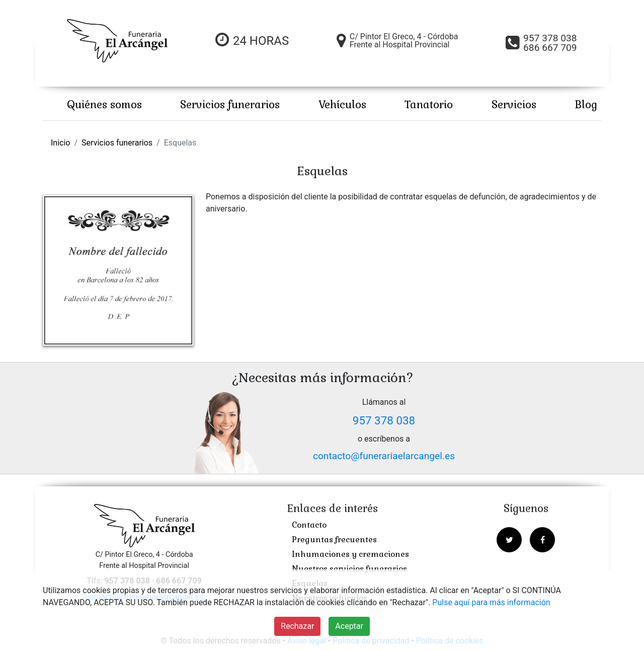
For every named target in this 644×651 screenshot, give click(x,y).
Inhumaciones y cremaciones (350, 554)
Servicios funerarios (230, 104)
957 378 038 (384, 420)
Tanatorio (429, 104)
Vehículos (342, 104)
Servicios (514, 104)
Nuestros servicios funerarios (349, 569)
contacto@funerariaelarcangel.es (384, 456)
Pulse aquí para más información (491, 602)
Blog (586, 104)
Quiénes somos (104, 104)
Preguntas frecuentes (334, 539)
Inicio (60, 143)
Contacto (309, 525)
